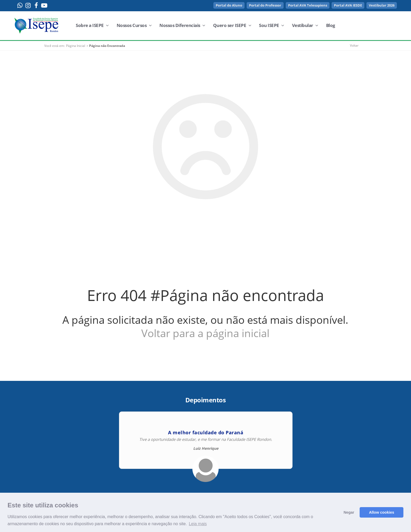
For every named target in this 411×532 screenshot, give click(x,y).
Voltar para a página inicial (205, 333)
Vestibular (305, 25)
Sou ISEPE (272, 25)
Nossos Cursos (134, 25)
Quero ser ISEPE (232, 25)
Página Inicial (76, 46)
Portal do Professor (265, 5)
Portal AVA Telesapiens (308, 5)
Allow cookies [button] (382, 512)
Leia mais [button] (198, 524)
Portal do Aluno (229, 5)
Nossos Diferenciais (182, 25)
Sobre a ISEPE (92, 25)
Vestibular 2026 (382, 5)
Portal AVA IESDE (348, 5)
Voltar (354, 45)
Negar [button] (349, 512)
